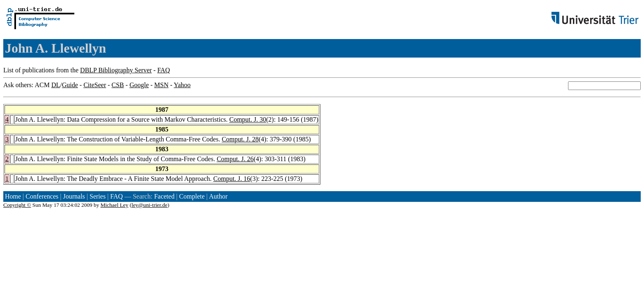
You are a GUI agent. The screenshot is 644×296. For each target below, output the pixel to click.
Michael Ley (115, 205)
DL (56, 85)
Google (139, 85)
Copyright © (17, 205)
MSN (162, 85)
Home (13, 196)
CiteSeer (95, 85)
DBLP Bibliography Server (116, 70)
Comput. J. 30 (248, 119)
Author (218, 196)
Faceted (164, 196)
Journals (74, 196)
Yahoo (182, 85)
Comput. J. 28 (240, 139)
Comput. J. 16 (232, 179)
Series (98, 196)
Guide (70, 85)
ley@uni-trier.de (149, 205)
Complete (192, 196)
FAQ (164, 70)
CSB (118, 85)
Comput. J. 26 (235, 159)
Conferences (42, 196)
